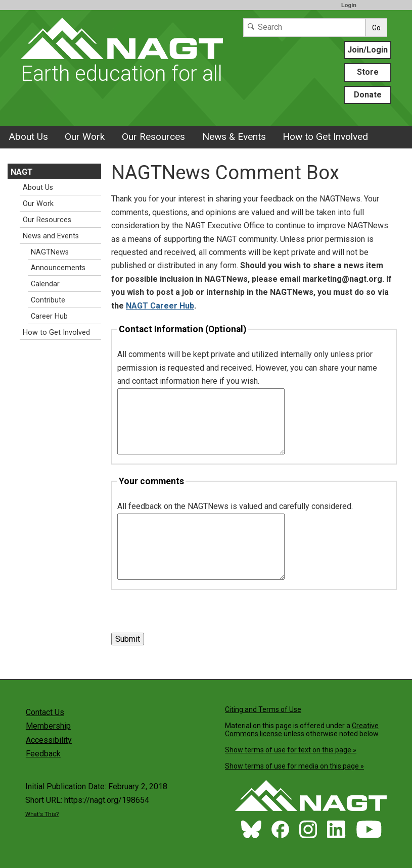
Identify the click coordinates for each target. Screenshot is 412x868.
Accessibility (49, 740)
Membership (48, 726)
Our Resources (153, 137)
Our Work (85, 137)
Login (349, 5)
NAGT (22, 172)
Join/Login (368, 50)
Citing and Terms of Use (263, 709)
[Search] (304, 28)
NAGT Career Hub (160, 306)
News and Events (51, 236)
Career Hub (49, 316)
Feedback (43, 754)
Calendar (45, 284)
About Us (28, 137)
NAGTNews (50, 252)
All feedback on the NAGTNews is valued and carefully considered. (235, 506)
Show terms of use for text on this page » (291, 750)
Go (376, 28)
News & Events (234, 137)
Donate (368, 95)
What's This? (42, 814)
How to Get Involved (325, 137)
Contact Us (45, 712)
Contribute (48, 300)
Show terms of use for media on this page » (294, 766)
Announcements (58, 268)
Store (368, 72)
